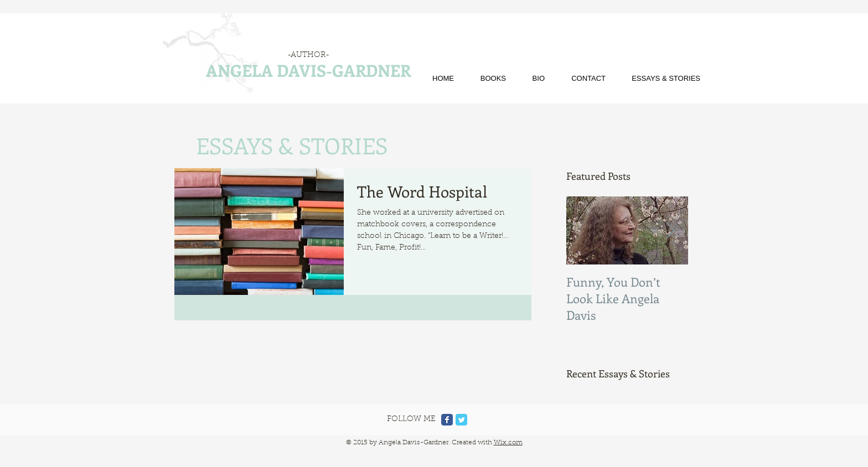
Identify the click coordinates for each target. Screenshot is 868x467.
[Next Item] (670, 230)
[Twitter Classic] (461, 420)
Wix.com (508, 443)
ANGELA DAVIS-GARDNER (308, 70)
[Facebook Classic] (447, 420)
